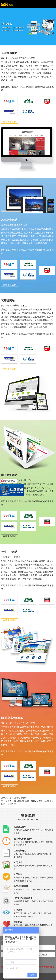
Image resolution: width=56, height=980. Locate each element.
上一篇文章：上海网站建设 (14, 798)
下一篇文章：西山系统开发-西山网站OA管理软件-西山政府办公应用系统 (27, 803)
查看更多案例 (10, 122)
